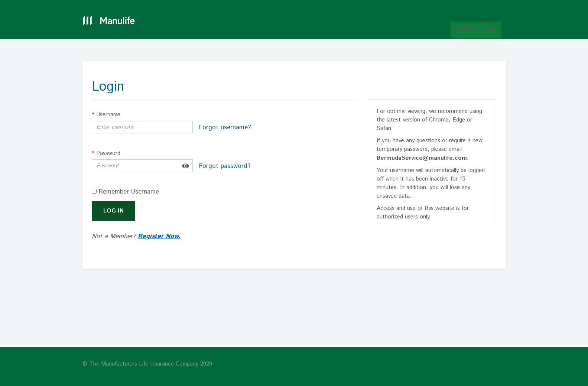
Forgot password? (225, 166)
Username (106, 115)
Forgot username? (225, 127)
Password (106, 153)
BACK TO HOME (476, 30)
